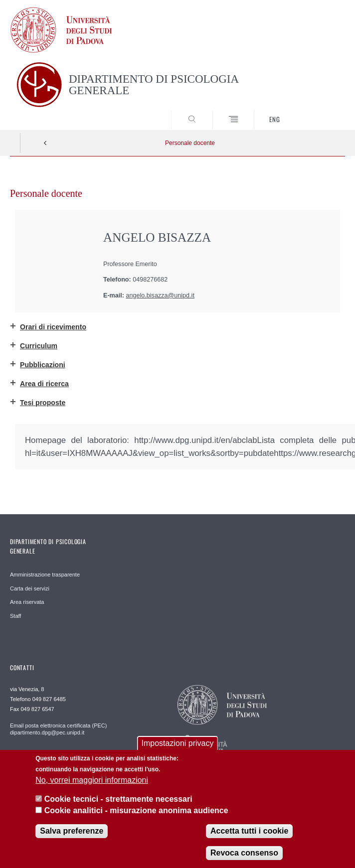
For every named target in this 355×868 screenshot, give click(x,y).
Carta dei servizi (30, 588)
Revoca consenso (244, 853)
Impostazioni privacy (178, 743)
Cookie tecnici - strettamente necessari (118, 799)
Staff (15, 616)
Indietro (45, 143)
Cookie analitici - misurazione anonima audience (136, 810)
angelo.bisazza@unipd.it (160, 295)
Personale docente (190, 143)
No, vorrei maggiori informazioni (92, 780)
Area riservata (27, 602)
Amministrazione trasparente (45, 575)
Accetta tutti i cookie (249, 831)
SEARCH (320, 111)
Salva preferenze (72, 831)
